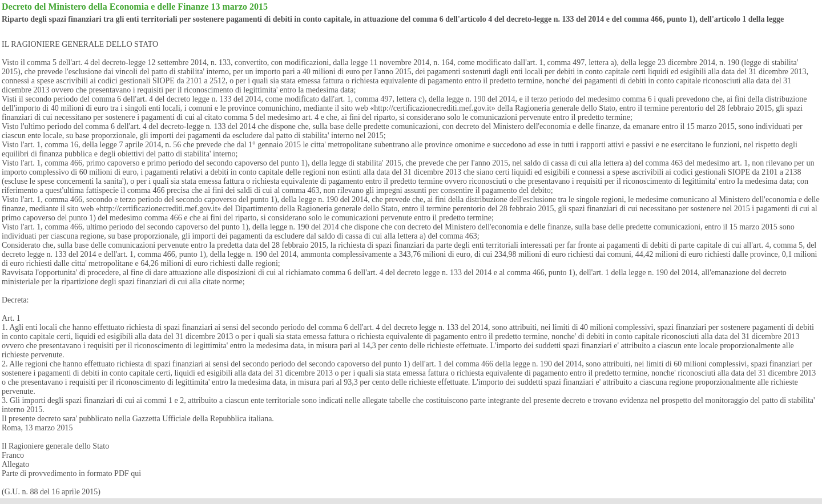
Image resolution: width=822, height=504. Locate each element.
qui (136, 473)
